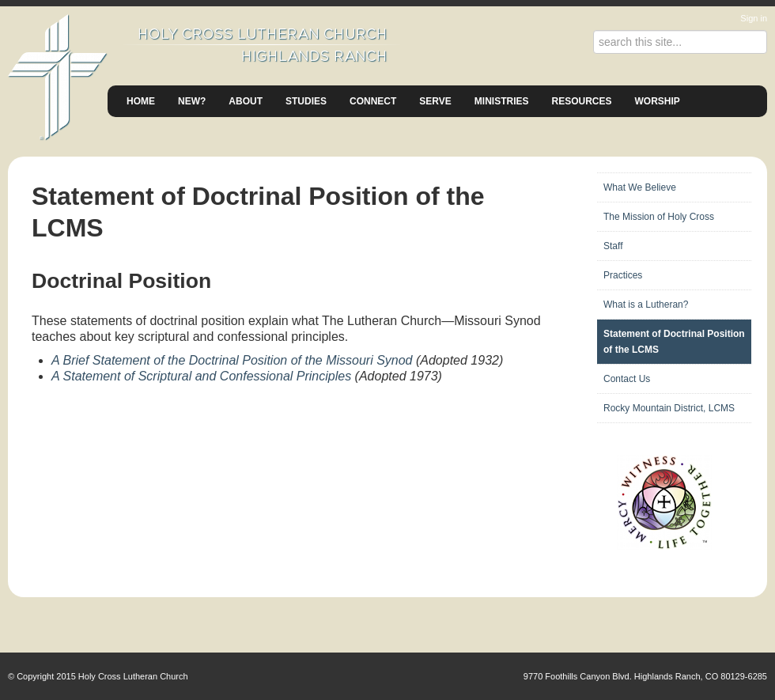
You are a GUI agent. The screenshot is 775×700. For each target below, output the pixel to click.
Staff (613, 246)
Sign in (754, 18)
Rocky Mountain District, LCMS (669, 408)
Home (141, 101)
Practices (623, 275)
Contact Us (627, 379)
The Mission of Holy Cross (659, 217)
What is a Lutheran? (646, 305)
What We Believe (640, 187)
